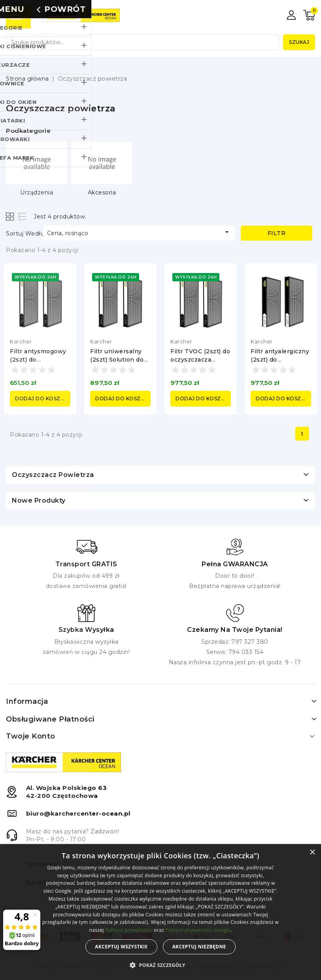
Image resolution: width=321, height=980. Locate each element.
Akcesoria (102, 192)
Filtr (277, 233)
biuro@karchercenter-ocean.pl (78, 813)
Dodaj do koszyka (43, 399)
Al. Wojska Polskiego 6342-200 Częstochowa (67, 792)
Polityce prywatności (129, 930)
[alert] (160, 912)
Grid (11, 216)
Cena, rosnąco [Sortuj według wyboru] (139, 232)
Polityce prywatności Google (198, 930)
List (23, 216)
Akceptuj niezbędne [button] (199, 947)
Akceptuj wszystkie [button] (121, 947)
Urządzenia (37, 192)
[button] (160, 965)
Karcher (21, 341)
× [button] (312, 853)
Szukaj (299, 42)
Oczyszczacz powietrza (53, 475)
